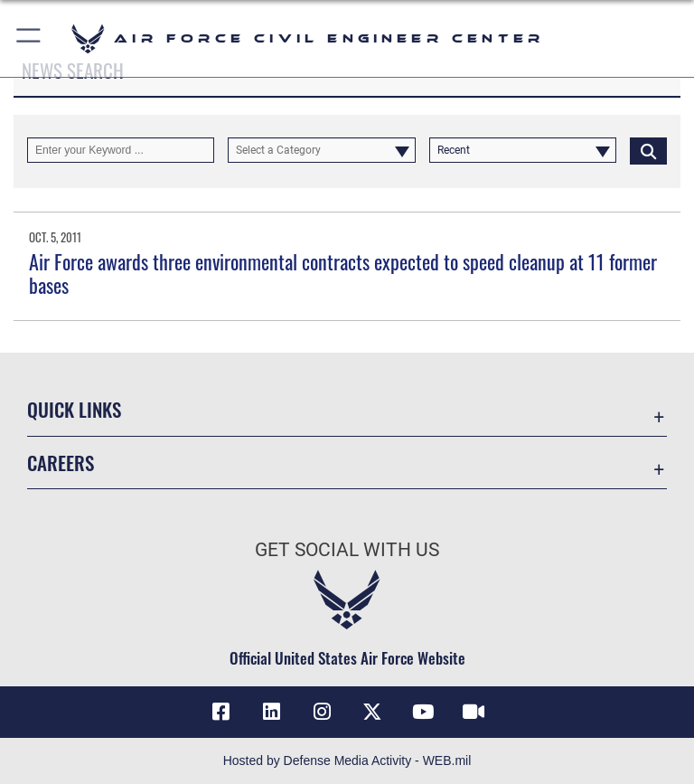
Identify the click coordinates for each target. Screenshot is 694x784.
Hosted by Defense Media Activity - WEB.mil (347, 760)
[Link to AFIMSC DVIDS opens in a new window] (474, 712)
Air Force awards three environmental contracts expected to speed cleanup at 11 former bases (343, 273)
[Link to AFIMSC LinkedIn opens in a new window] (271, 712)
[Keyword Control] (121, 150)
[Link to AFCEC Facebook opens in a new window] (220, 712)
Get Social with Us (347, 550)
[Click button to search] (648, 150)
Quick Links (74, 409)
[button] (29, 38)
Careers (61, 463)
